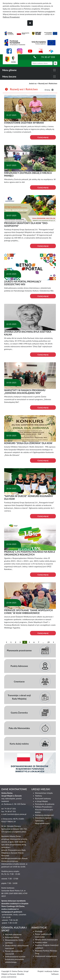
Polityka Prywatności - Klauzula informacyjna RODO (44, 809)
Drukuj (49, 90)
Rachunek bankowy (43, 798)
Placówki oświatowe (13, 934)
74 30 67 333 (48, 57)
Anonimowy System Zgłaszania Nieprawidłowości (43, 821)
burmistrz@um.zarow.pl (17, 814)
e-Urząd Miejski (42, 801)
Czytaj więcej (43, 137)
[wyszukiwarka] (42, 63)
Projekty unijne (41, 942)
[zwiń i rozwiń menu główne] (54, 70)
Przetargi (39, 931)
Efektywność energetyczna (46, 956)
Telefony (39, 796)
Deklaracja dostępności (45, 815)
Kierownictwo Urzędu (44, 793)
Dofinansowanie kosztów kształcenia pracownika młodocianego (15, 959)
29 (48, 642)
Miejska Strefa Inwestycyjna (46, 940)
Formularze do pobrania (45, 804)
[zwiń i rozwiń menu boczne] (54, 77)
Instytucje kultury (12, 937)
